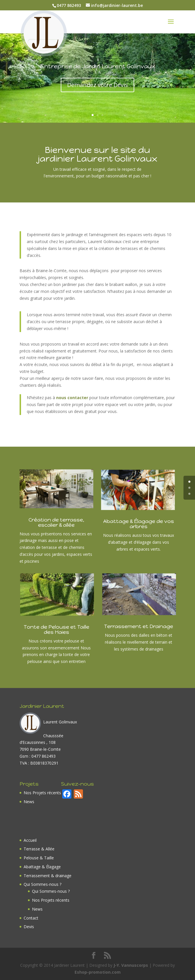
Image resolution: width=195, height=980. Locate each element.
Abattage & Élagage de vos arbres (139, 524)
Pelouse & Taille (39, 858)
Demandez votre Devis (97, 89)
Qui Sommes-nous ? (42, 884)
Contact (31, 918)
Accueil (30, 840)
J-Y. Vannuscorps (131, 965)
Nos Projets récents (42, 793)
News (29, 802)
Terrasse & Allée (39, 849)
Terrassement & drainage (48, 876)
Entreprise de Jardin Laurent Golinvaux (97, 71)
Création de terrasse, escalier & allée (56, 522)
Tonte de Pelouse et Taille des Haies (56, 630)
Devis (29, 927)
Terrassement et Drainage (139, 626)
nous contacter (73, 398)
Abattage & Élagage (42, 867)
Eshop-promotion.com (98, 972)
